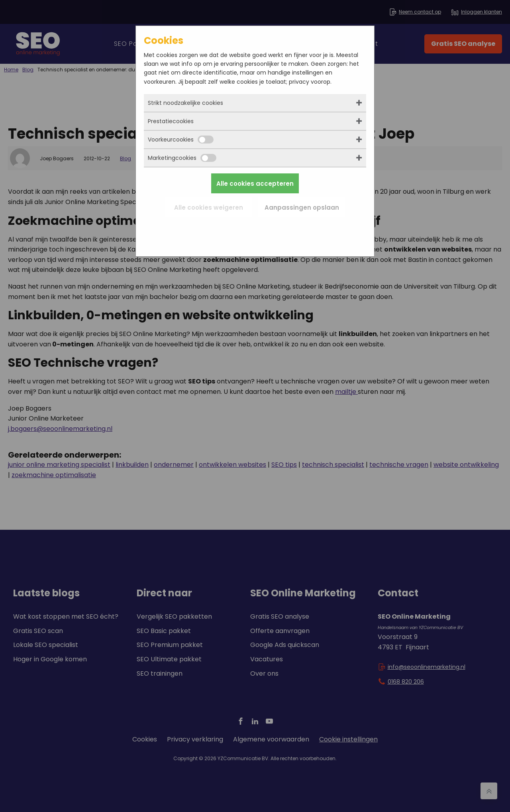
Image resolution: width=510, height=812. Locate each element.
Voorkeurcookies (181, 140)
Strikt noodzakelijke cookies (185, 103)
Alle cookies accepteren (255, 184)
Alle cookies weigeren (209, 207)
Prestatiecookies (171, 121)
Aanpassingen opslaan (302, 207)
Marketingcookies (182, 158)
